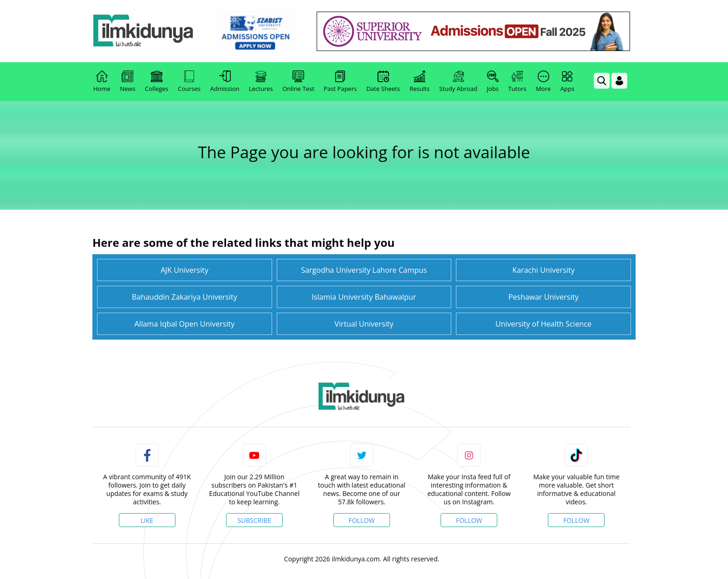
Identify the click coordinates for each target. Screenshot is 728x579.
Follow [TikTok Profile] (576, 520)
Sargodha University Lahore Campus (364, 270)
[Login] (619, 81)
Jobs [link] (493, 82)
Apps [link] (567, 82)
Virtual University (364, 324)
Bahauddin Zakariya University (185, 297)
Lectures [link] (261, 82)
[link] (256, 32)
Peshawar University (543, 297)
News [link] (127, 82)
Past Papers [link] (340, 82)
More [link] (543, 82)
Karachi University (543, 270)
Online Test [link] (298, 82)
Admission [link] (225, 82)
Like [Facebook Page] (147, 520)
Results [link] (420, 82)
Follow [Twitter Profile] (362, 520)
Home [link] (102, 82)
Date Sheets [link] (383, 82)
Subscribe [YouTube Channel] (254, 520)
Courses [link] (189, 82)
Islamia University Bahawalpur (364, 297)
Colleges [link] (156, 82)
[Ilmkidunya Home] (144, 31)
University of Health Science (543, 324)
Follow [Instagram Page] (469, 520)
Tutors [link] (517, 82)
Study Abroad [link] (458, 82)
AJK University (185, 270)
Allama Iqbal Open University (184, 324)
